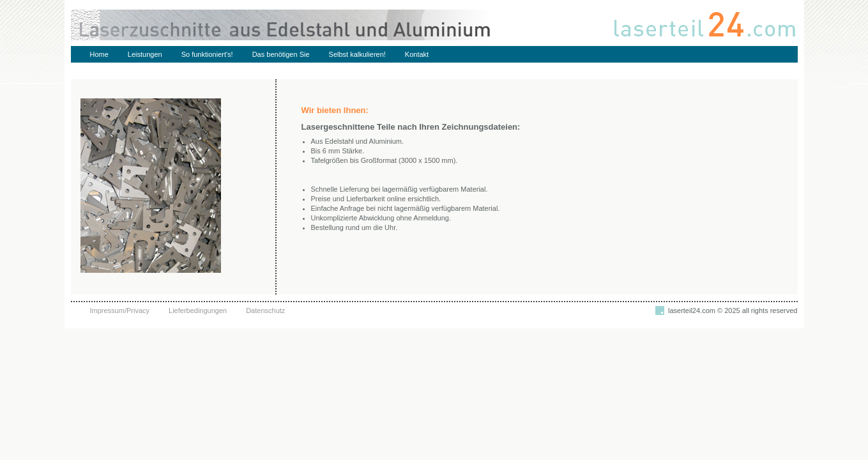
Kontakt (417, 54)
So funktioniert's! (207, 54)
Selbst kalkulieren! (357, 54)
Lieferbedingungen (198, 310)
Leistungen (145, 54)
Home (99, 54)
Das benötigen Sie (281, 54)
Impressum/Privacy (120, 310)
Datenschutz (265, 310)
